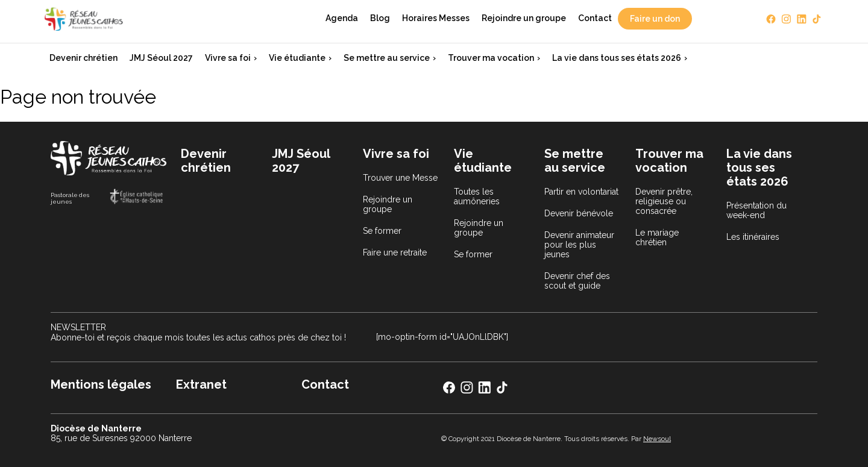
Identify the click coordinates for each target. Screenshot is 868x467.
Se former (382, 231)
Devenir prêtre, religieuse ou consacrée (664, 201)
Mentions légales (101, 384)
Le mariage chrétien (657, 237)
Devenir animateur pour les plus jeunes (579, 245)
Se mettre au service (387, 58)
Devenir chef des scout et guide (577, 281)
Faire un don (655, 19)
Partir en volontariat (581, 192)
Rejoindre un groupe (524, 18)
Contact (595, 18)
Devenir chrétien (83, 58)
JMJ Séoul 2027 (161, 58)
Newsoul (657, 439)
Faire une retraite (395, 252)
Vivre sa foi (228, 58)
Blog (380, 18)
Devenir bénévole (579, 213)
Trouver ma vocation (491, 58)
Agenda (342, 18)
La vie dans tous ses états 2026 (617, 58)
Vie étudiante (297, 58)
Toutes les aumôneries (477, 196)
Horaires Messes (436, 18)
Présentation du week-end (756, 210)
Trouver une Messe (400, 178)
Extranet (201, 384)
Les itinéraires (753, 237)
